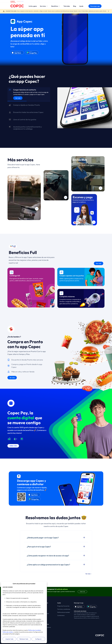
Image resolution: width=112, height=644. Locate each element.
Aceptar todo (9, 639)
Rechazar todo (24, 639)
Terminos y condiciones (64, 609)
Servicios (44, 6)
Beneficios (56, 6)
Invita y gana (33, 6)
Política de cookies (8, 632)
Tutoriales (67, 6)
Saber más (82, 592)
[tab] (29, 94)
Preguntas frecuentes (63, 606)
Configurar (38, 639)
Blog (75, 6)
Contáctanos (61, 615)
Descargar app (95, 6)
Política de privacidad (34, 630)
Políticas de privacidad (63, 612)
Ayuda (81, 6)
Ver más (18, 98)
